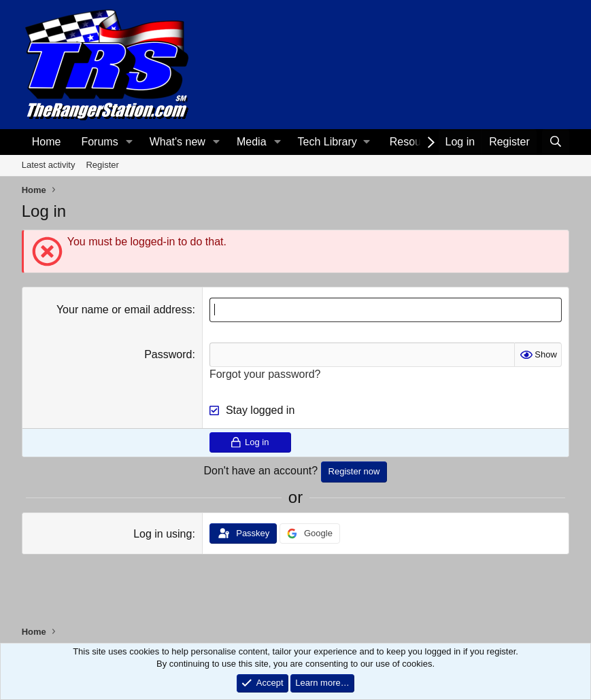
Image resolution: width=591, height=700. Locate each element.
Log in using (163, 534)
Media (252, 142)
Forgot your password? (265, 374)
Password (168, 354)
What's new (178, 142)
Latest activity (49, 165)
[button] (130, 142)
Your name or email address (124, 310)
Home (47, 142)
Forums (99, 142)
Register (102, 165)
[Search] (556, 142)
